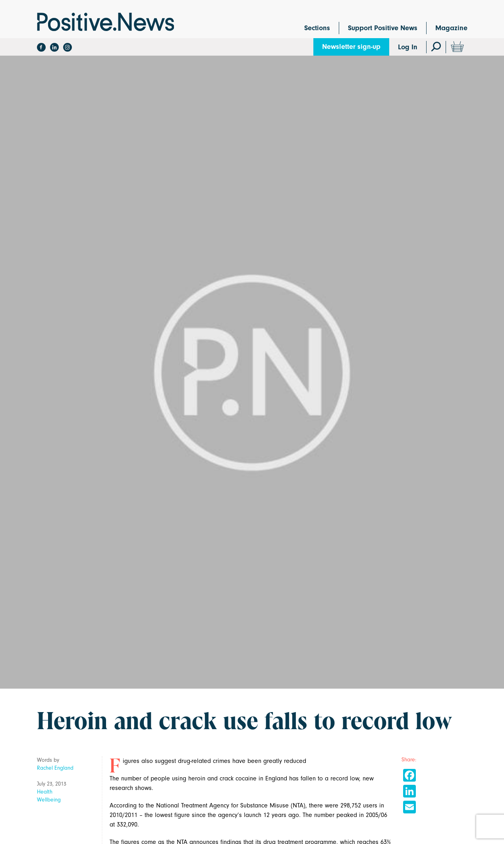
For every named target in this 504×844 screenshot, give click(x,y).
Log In (408, 47)
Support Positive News (383, 28)
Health (45, 792)
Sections (317, 28)
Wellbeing (49, 800)
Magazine (451, 28)
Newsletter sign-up (351, 47)
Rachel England (55, 768)
